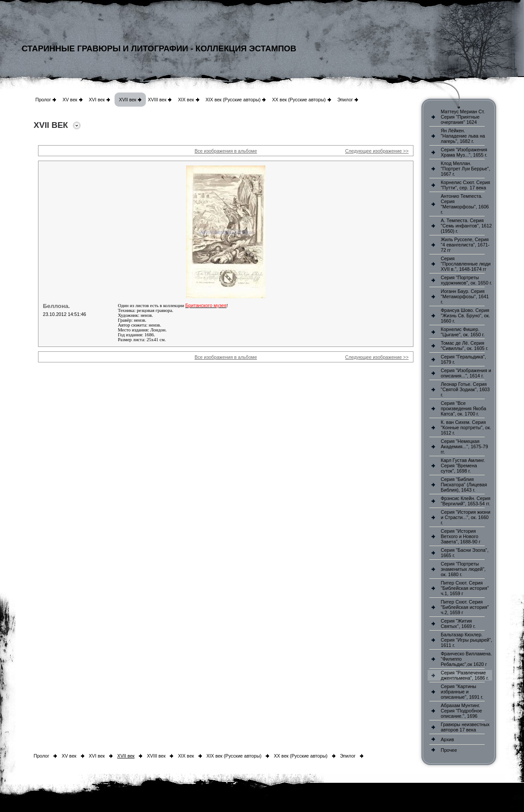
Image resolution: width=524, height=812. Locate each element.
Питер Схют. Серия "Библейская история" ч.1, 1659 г (465, 588)
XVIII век (157, 100)
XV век (70, 100)
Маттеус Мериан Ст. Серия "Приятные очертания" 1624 (463, 117)
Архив (448, 739)
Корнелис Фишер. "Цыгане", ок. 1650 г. (463, 332)
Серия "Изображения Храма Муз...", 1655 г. (464, 152)
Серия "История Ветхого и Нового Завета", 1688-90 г (461, 536)
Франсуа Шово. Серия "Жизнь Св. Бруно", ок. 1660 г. (465, 316)
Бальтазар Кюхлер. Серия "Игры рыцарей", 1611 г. (467, 640)
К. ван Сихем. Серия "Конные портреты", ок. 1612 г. (466, 427)
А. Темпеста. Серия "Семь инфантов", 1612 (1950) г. (466, 226)
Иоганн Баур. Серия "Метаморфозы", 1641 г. (465, 296)
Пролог (43, 100)
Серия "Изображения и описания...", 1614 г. (466, 373)
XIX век (186, 100)
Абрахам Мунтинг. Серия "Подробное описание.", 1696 (461, 711)
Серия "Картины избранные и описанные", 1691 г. (462, 692)
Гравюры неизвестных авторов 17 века (465, 727)
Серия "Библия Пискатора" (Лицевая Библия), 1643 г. (464, 485)
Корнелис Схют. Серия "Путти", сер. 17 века (466, 185)
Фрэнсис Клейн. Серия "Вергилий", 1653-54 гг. (466, 501)
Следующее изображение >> (377, 151)
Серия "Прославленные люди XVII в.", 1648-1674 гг (466, 264)
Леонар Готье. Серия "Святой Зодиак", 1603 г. (465, 389)
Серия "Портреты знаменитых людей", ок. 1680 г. (463, 569)
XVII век (128, 100)
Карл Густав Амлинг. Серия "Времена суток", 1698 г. (463, 466)
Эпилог (345, 100)
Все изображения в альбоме (226, 151)
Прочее (449, 750)
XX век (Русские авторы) (299, 100)
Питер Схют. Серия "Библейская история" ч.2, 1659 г (465, 607)
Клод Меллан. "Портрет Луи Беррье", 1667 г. (466, 169)
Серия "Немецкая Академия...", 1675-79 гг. (465, 446)
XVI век (97, 100)
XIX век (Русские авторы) (233, 100)
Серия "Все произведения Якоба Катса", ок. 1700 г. (464, 408)
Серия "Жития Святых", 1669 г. (458, 623)
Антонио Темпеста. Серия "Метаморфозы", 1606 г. (465, 204)
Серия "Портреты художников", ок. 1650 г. (467, 280)
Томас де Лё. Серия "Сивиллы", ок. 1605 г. (465, 346)
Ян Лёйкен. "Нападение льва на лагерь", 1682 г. (463, 136)
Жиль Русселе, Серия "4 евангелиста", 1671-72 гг (465, 245)
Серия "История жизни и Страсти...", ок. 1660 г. (466, 517)
